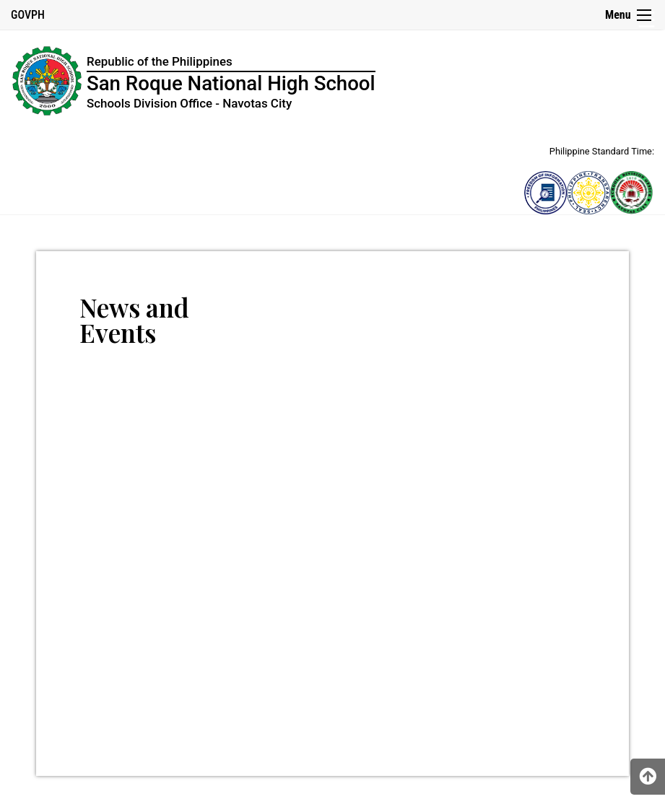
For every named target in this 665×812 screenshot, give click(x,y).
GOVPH (28, 15)
